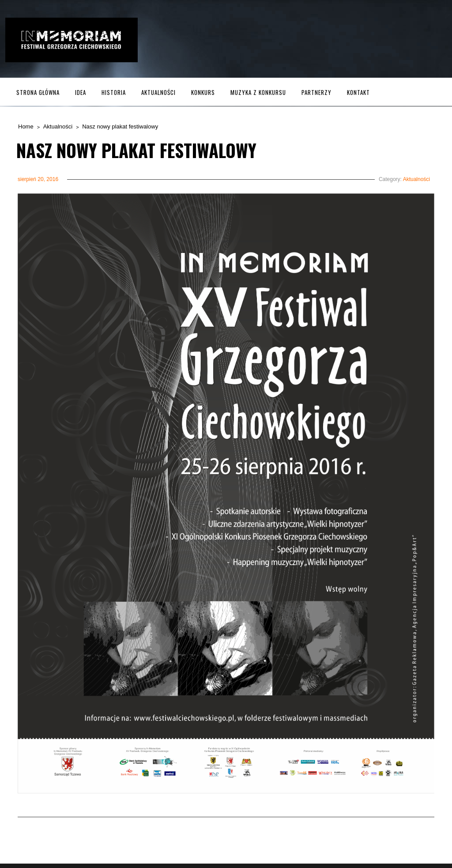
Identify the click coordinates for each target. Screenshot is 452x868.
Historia (114, 92)
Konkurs (203, 92)
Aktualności (158, 92)
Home (26, 126)
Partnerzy (316, 92)
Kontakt (358, 92)
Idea (81, 92)
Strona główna (38, 92)
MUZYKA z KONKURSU (258, 92)
